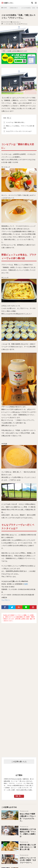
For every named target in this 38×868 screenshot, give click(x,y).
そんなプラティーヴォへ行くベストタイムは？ (18, 131)
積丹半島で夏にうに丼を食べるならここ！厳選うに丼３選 (28, 847)
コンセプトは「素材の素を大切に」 (14, 122)
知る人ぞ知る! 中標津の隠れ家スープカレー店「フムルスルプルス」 (28, 817)
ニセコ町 (5, 24)
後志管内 (11, 24)
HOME (5, 8)
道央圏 (19, 24)
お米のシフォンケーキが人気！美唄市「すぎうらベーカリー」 (28, 860)
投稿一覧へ (19, 796)
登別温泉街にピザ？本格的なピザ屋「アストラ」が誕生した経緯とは (28, 833)
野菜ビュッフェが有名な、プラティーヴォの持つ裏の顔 (19, 127)
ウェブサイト (6, 600)
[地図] (26, 584)
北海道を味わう (14, 8)
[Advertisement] (19, 687)
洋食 (15, 24)
